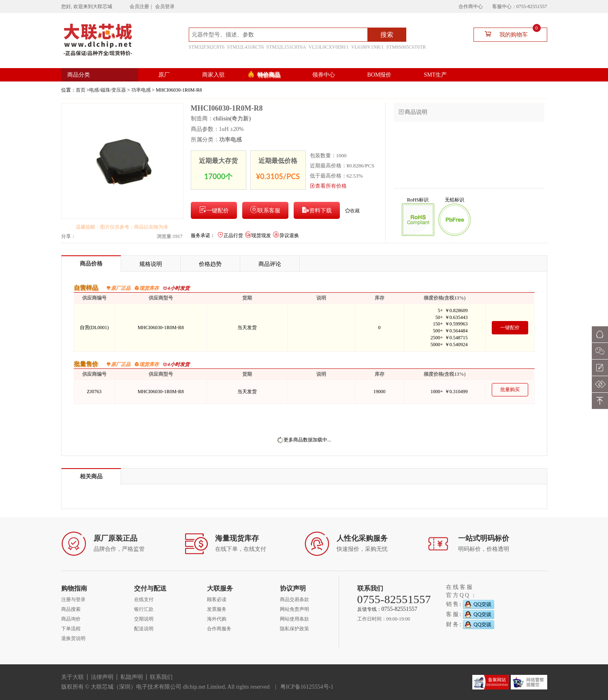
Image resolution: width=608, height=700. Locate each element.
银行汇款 (144, 609)
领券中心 (324, 75)
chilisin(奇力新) (232, 119)
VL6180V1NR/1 (368, 47)
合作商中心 (471, 6)
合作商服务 (219, 629)
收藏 (352, 211)
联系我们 (161, 677)
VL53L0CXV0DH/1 (329, 47)
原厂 (164, 75)
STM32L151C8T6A (286, 47)
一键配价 (214, 210)
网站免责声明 (294, 609)
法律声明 (102, 677)
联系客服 (265, 210)
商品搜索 (71, 609)
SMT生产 (435, 75)
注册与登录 (73, 599)
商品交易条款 (294, 599)
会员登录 (165, 6)
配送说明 (144, 629)
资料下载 (317, 210)
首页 (81, 90)
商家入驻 (213, 75)
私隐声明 (132, 677)
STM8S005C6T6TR (406, 47)
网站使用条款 (294, 619)
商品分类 (79, 75)
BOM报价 (380, 75)
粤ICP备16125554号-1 (307, 687)
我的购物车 (509, 34)
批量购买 (510, 390)
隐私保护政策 (294, 629)
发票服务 (217, 609)
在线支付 (144, 599)
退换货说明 (73, 638)
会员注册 (139, 6)
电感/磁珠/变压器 (108, 90)
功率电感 (141, 90)
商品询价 (71, 619)
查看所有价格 (328, 186)
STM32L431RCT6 (245, 47)
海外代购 (217, 619)
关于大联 (73, 677)
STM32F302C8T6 (207, 47)
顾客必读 (217, 599)
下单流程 (71, 629)
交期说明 (144, 619)
